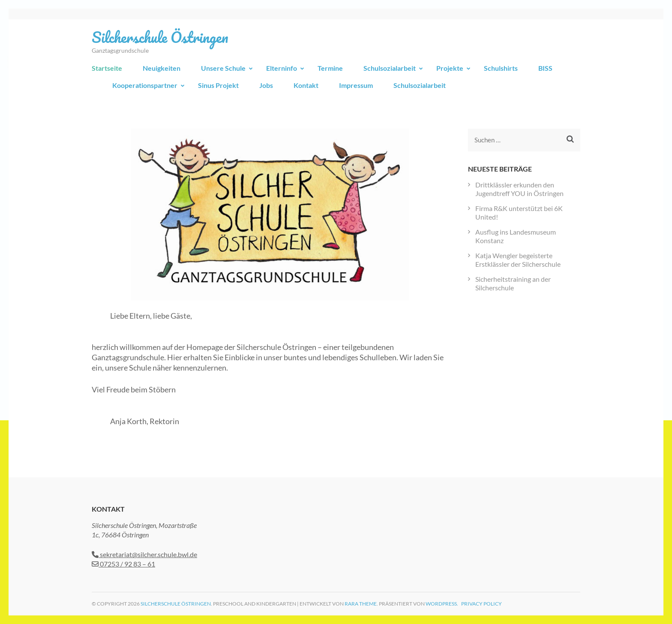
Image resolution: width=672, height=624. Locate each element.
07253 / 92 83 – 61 (123, 564)
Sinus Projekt (218, 85)
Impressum (356, 85)
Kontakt (306, 85)
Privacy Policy (481, 604)
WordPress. (442, 604)
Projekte (450, 68)
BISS (545, 68)
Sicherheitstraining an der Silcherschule (513, 283)
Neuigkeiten (162, 68)
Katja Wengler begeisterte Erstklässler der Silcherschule (518, 260)
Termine (330, 68)
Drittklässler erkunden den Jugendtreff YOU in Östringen (519, 189)
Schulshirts (501, 68)
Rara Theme (361, 604)
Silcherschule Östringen (160, 37)
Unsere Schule (223, 68)
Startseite (107, 68)
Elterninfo (282, 68)
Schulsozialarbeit (390, 68)
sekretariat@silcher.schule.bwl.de (144, 554)
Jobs (266, 85)
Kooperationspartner (145, 85)
